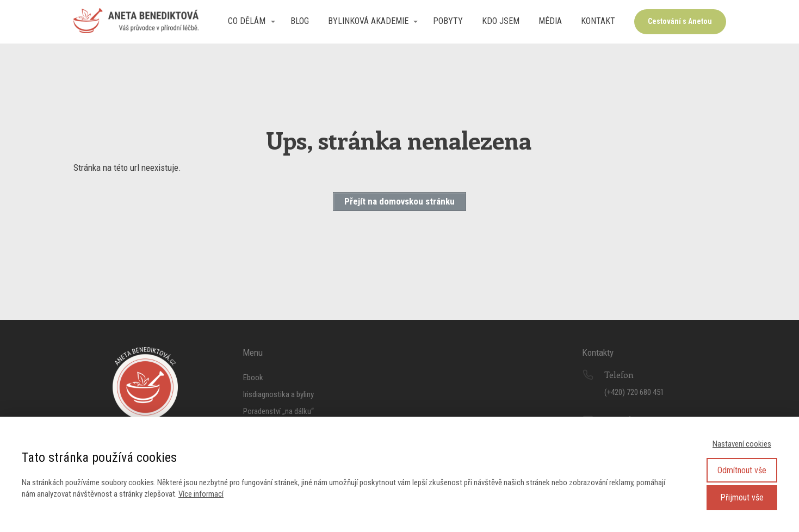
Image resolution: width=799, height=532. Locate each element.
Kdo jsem (501, 21)
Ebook (253, 378)
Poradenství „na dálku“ (278, 411)
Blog (300, 21)
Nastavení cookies (742, 444)
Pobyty (448, 21)
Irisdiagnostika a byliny (278, 394)
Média (550, 21)
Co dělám (247, 21)
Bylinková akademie (368, 21)
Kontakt (598, 21)
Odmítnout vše (742, 470)
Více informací (201, 494)
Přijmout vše (742, 497)
